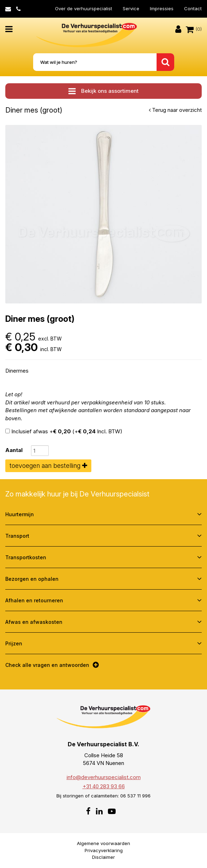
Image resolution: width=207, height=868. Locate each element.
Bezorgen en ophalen (32, 579)
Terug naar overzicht (175, 110)
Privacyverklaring (104, 850)
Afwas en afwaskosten (34, 622)
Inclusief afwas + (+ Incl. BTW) (64, 431)
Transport (17, 536)
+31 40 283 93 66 (104, 786)
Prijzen (14, 643)
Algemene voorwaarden (103, 843)
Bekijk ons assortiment (103, 91)
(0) (194, 29)
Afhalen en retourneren (34, 600)
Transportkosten (26, 557)
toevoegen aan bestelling (48, 466)
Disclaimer (103, 857)
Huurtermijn (20, 514)
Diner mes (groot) (34, 110)
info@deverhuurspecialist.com (104, 777)
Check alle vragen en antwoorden (47, 665)
